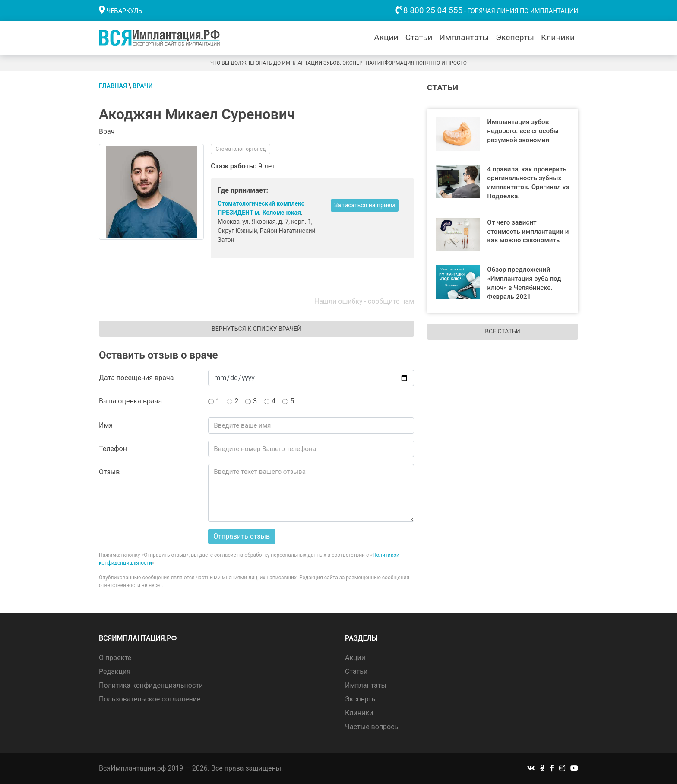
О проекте (115, 658)
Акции (386, 37)
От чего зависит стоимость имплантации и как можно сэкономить (528, 232)
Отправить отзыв (242, 536)
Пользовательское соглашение (150, 699)
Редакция (115, 671)
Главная (113, 86)
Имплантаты (464, 37)
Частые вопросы (372, 727)
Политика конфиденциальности (151, 685)
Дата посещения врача (136, 378)
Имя (106, 425)
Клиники (558, 37)
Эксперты (515, 37)
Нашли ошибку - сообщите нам (364, 301)
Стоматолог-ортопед (240, 149)
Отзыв (109, 472)
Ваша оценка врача (130, 401)
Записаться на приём (365, 205)
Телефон (113, 449)
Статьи (419, 37)
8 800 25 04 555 (433, 10)
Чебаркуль (125, 11)
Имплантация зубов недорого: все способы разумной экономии (523, 131)
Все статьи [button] (502, 331)
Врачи (143, 86)
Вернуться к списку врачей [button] (256, 329)
